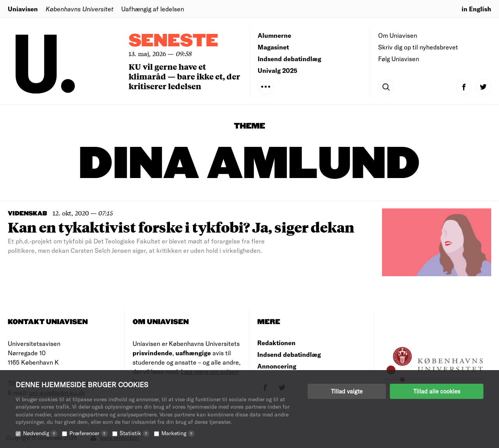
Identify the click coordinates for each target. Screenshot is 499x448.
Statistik (134, 433)
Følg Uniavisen (399, 59)
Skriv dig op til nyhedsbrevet (418, 47)
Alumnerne (274, 35)
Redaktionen (276, 343)
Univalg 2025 (278, 70)
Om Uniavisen (398, 35)
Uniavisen (23, 9)
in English (476, 9)
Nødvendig (40, 433)
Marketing (178, 433)
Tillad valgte (347, 391)
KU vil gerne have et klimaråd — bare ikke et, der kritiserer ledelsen (184, 76)
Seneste (173, 41)
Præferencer (88, 433)
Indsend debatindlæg (289, 59)
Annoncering (277, 366)
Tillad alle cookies (437, 391)
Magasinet (273, 47)
